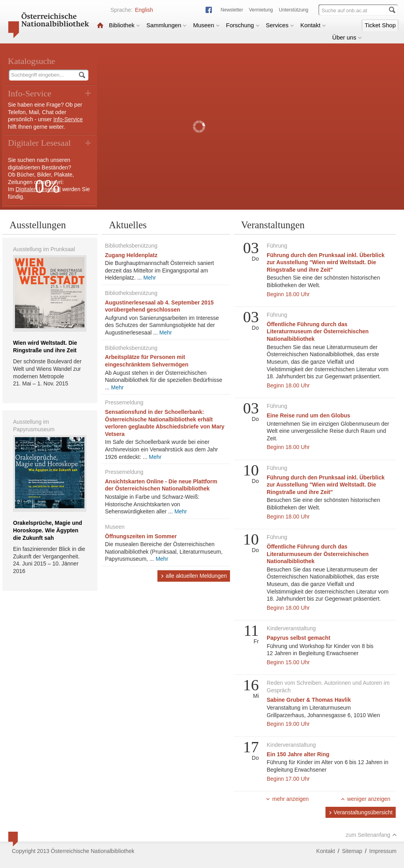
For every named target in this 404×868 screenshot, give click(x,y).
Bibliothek (124, 25)
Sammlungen (166, 25)
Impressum (383, 851)
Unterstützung (294, 10)
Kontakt (313, 25)
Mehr (150, 278)
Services (280, 25)
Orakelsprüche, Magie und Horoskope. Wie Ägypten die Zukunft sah (48, 530)
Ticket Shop (380, 25)
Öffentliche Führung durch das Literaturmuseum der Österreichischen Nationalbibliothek (318, 332)
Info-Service (68, 119)
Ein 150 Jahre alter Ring (298, 754)
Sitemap (352, 851)
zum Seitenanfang (371, 835)
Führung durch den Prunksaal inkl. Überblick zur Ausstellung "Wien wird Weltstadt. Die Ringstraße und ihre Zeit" (326, 262)
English (144, 10)
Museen (206, 25)
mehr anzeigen (287, 799)
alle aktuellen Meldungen (194, 576)
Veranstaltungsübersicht (361, 812)
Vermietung (261, 10)
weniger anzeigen (366, 799)
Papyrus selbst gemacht (298, 638)
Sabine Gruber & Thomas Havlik (309, 700)
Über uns (347, 37)
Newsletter (232, 10)
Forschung (243, 25)
